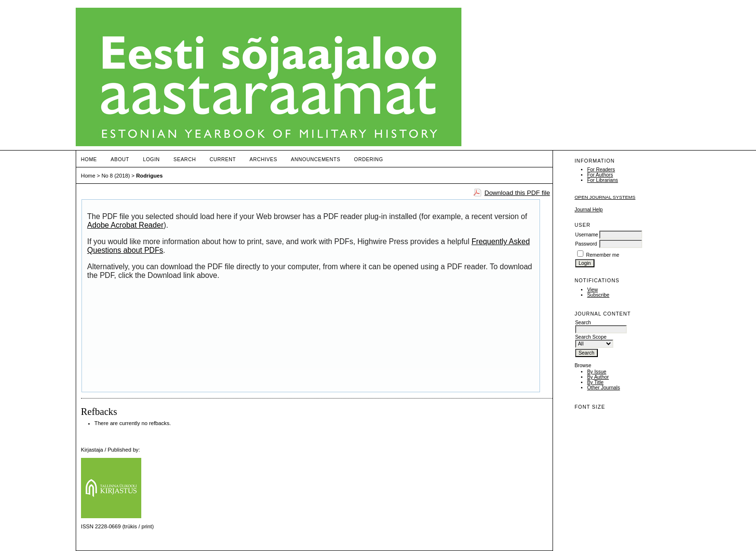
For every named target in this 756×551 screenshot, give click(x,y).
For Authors (600, 175)
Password (586, 244)
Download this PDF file (517, 193)
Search (185, 159)
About (120, 159)
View (593, 290)
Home (89, 159)
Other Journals (604, 388)
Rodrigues (149, 176)
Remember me (603, 255)
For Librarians (603, 180)
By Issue (597, 372)
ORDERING (368, 159)
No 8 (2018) (115, 176)
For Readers (601, 170)
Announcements (316, 159)
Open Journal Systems (605, 197)
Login (151, 159)
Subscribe (598, 295)
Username (587, 235)
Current (223, 159)
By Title (595, 382)
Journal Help (589, 210)
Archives (263, 159)
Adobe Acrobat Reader (125, 225)
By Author (598, 377)
